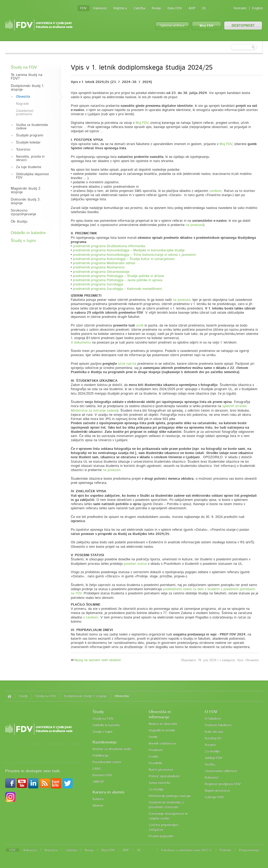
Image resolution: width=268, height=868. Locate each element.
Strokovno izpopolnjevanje (23, 212)
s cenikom (91, 618)
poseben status (135, 564)
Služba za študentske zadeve (32, 127)
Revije (156, 8)
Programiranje (249, 850)
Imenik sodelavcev (162, 743)
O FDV (211, 712)
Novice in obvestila (163, 724)
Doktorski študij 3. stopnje (26, 201)
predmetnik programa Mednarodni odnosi (104, 263)
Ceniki (153, 757)
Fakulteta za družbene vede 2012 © (186, 850)
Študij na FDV (24, 67)
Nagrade (22, 104)
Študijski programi (30, 136)
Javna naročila (159, 783)
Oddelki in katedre (28, 233)
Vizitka (210, 764)
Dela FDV (175, 8)
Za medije (156, 789)
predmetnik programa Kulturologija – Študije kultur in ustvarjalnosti (124, 259)
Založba (139, 8)
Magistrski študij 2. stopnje (26, 190)
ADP (192, 8)
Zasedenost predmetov (25, 113)
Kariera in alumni (108, 792)
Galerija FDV (214, 797)
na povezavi (194, 225)
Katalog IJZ (213, 738)
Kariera (98, 799)
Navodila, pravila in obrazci (30, 158)
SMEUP (98, 782)
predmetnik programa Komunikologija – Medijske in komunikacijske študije (129, 250)
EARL (97, 769)
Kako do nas (214, 732)
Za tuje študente (29, 167)
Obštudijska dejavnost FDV (33, 176)
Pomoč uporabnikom (164, 776)
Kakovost (100, 8)
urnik (140, 326)
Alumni (98, 806)
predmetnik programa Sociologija (98, 284)
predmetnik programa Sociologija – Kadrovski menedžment (117, 289)
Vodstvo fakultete (218, 725)
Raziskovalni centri (107, 762)
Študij (23, 696)
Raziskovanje (105, 742)
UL (204, 8)
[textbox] (229, 47)
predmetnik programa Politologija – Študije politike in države (119, 276)
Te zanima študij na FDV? (26, 77)
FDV (84, 8)
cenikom (216, 191)
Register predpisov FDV (223, 784)
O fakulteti (213, 719)
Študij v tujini (23, 241)
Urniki (153, 737)
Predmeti (156, 750)
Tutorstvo (23, 150)
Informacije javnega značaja (170, 796)
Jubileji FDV (214, 758)
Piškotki (225, 850)
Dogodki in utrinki (162, 730)
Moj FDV (207, 26)
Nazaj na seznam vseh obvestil (98, 660)
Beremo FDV (102, 775)
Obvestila (23, 97)
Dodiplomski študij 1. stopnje (28, 88)
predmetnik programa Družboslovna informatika (109, 246)
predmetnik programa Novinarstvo (99, 267)
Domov (9, 696)
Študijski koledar (28, 143)
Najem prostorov (217, 791)
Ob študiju (19, 222)
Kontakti (240, 8)
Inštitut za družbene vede (112, 749)
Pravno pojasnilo (161, 836)
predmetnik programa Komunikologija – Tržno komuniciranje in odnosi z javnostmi (134, 255)
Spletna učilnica (172, 26)
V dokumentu (81, 343)
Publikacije (101, 756)
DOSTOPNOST (243, 26)
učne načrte (127, 364)
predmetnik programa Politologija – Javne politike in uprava (118, 280)
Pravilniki (155, 763)
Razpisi (210, 745)
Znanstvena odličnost (221, 771)
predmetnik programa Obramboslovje (101, 272)
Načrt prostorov (161, 770)
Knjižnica (120, 8)
